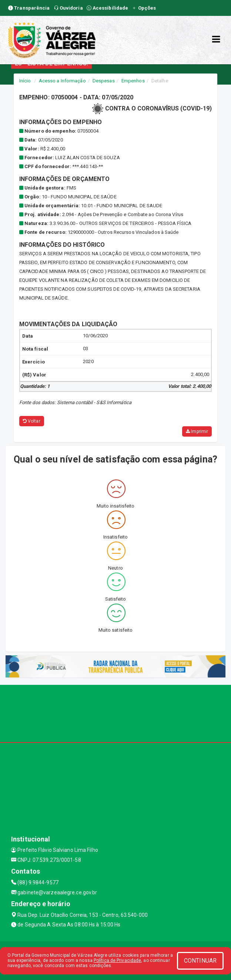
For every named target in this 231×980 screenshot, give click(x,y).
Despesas (104, 81)
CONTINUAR (200, 961)
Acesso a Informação (62, 81)
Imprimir (197, 431)
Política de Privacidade (117, 960)
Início (25, 81)
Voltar (32, 421)
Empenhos (133, 81)
